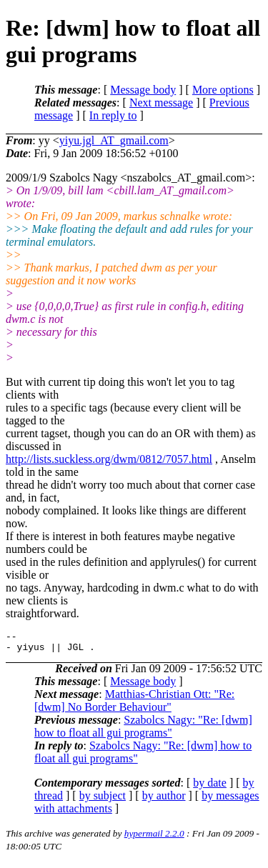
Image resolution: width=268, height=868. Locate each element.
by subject (103, 800)
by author (164, 800)
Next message (161, 103)
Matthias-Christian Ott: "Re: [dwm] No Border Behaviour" (134, 705)
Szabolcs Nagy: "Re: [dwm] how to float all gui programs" (143, 730)
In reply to (113, 115)
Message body (143, 90)
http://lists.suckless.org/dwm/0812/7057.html (109, 459)
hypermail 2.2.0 (154, 838)
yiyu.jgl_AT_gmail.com (114, 140)
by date (210, 787)
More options (223, 90)
